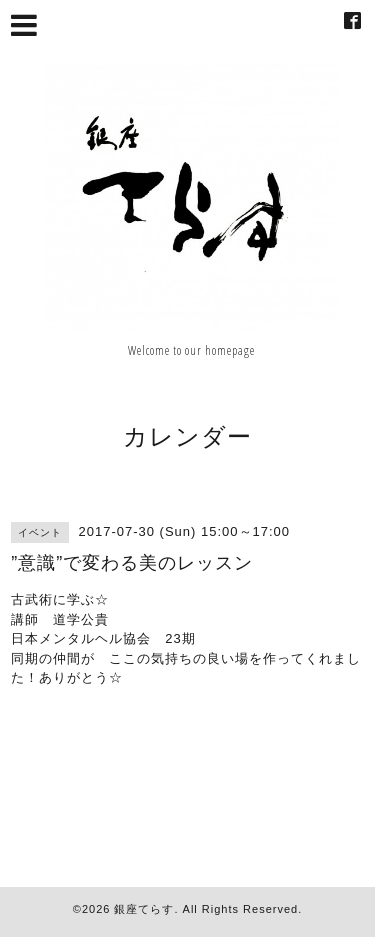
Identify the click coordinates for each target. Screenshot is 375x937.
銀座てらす (144, 909)
